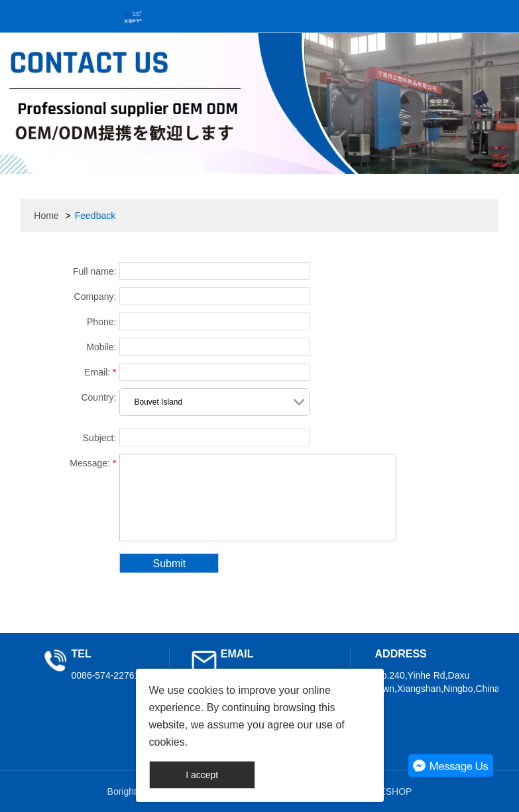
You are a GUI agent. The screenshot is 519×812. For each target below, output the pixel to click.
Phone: (101, 322)
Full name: (94, 271)
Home (46, 216)
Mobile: (101, 347)
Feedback (95, 216)
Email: (100, 372)
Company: (95, 297)
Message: (93, 463)
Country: (98, 397)
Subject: (100, 438)
